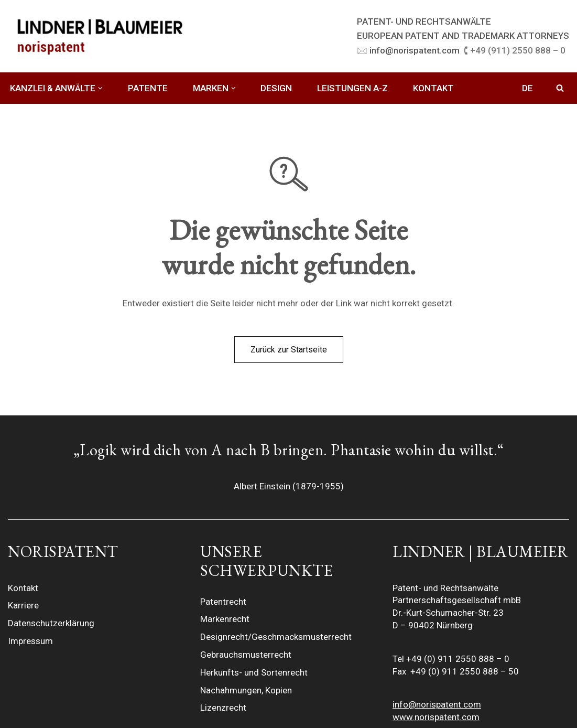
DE (527, 88)
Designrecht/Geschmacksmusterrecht (276, 637)
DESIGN (276, 88)
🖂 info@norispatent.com (408, 50)
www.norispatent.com (436, 717)
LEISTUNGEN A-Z (352, 88)
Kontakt (23, 588)
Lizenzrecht (223, 708)
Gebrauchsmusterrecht (246, 655)
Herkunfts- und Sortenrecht (254, 672)
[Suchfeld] (560, 88)
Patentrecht (223, 602)
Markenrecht (225, 619)
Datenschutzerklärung (51, 623)
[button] (100, 88)
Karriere (23, 605)
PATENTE (148, 88)
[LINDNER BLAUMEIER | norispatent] (100, 36)
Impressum (30, 641)
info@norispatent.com (437, 704)
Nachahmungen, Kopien (246, 690)
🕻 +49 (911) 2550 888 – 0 (515, 50)
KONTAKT (433, 88)
